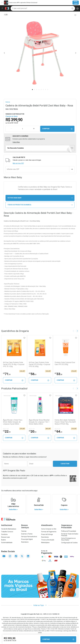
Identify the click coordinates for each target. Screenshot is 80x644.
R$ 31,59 (6, 429)
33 (58, 374)
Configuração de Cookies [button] (69, 543)
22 (7, 431)
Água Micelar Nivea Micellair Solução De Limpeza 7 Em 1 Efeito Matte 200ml (39, 422)
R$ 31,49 (32, 429)
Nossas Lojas (6, 537)
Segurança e (70, 526)
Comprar (57, 129)
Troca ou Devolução (48, 540)
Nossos (30, 526)
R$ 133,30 (15, 123)
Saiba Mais (16, 142)
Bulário (4, 540)
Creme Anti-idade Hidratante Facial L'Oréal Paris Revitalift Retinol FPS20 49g (65, 422)
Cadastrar (65, 464)
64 (58, 431)
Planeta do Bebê (12, 116)
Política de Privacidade (69, 531)
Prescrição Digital (27, 539)
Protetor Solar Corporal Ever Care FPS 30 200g (65, 363)
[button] (40, 53)
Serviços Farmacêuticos (29, 537)
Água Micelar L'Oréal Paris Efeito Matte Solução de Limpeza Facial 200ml (13, 422)
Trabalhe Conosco (7, 532)
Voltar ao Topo (40, 605)
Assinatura (25, 542)
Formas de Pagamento (49, 532)
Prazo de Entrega (47, 534)
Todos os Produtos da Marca (40, 205)
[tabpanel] (40, 53)
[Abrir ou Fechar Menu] (2, 8)
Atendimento (47, 525)
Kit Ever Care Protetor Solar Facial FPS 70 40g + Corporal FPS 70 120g (14, 364)
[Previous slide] (73, 331)
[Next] (76, 53)
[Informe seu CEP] (37, 169)
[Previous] (4, 53)
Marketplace (45, 543)
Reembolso (45, 537)
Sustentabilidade (7, 543)
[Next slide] (77, 331)
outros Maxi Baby (40, 198)
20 (33, 431)
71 (7, 374)
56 (33, 374)
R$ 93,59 (58, 429)
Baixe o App (76, 3)
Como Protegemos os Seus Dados (68, 539)
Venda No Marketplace (9, 529)
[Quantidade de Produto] (23, 129)
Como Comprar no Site (49, 529)
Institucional (7, 525)
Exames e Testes (27, 534)
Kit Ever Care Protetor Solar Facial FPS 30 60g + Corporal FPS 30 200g (39, 364)
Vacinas (24, 531)
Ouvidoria (4, 534)
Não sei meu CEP (18, 163)
